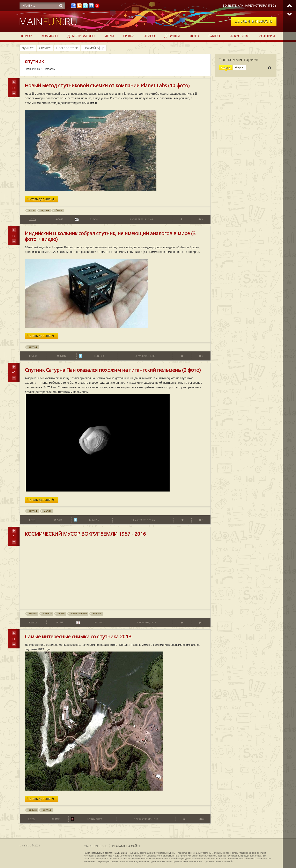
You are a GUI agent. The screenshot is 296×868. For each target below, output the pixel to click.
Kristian (94, 520)
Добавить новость (254, 21)
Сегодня (226, 68)
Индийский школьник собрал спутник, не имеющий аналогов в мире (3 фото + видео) (110, 236)
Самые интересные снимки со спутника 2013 (78, 636)
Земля (59, 210)
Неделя (239, 68)
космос (33, 614)
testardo (99, 622)
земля (61, 614)
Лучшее (28, 48)
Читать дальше (41, 199)
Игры (109, 36)
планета (47, 614)
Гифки (129, 36)
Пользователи (67, 48)
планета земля (79, 614)
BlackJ (94, 219)
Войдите (230, 6)
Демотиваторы (81, 36)
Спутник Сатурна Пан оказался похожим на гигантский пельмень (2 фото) (113, 370)
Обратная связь (96, 846)
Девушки (172, 36)
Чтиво (149, 36)
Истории (267, 36)
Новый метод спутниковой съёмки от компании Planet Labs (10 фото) (107, 85)
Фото (194, 36)
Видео (214, 36)
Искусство (239, 36)
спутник (45, 210)
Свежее (45, 48)
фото (32, 210)
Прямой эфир (94, 48)
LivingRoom (95, 819)
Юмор (27, 36)
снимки (33, 810)
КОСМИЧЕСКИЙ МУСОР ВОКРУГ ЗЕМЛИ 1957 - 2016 (85, 534)
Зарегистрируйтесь (260, 6)
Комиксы (50, 36)
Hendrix (99, 356)
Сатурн (48, 511)
